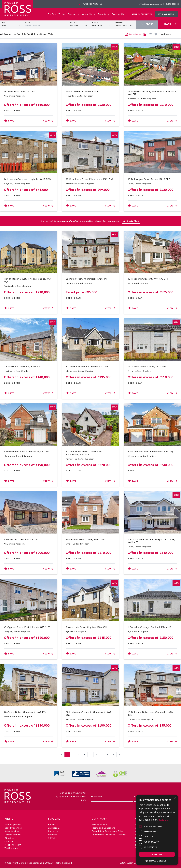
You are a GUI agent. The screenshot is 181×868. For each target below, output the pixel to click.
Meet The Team (13, 845)
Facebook (53, 824)
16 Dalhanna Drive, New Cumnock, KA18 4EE (150, 714)
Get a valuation (166, 14)
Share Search (133, 34)
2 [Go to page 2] (73, 754)
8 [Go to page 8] (108, 754)
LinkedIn (53, 831)
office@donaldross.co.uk (150, 4)
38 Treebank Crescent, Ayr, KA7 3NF (148, 279)
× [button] (175, 798)
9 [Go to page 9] (114, 754)
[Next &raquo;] (119, 754)
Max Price (96, 23)
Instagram (54, 828)
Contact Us (119, 14)
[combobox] (45, 26)
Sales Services (12, 831)
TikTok (52, 838)
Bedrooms (119, 23)
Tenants (104, 14)
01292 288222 (172, 4)
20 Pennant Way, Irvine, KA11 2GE (85, 539)
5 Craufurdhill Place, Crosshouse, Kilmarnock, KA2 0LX (84, 453)
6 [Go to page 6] (96, 754)
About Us (89, 14)
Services (74, 14)
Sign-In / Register (142, 14)
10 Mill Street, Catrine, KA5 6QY (84, 91)
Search (170, 24)
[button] (157, 861)
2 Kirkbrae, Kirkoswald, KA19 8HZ (23, 367)
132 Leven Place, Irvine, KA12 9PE (147, 367)
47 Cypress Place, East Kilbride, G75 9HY (27, 627)
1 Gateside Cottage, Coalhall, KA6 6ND (149, 627)
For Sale (52, 14)
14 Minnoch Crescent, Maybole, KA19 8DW (28, 179)
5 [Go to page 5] (90, 754)
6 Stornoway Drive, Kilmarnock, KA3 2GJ (150, 452)
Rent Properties (13, 828)
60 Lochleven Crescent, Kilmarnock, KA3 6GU (88, 714)
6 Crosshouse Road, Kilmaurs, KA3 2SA (87, 367)
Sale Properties (13, 824)
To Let (62, 14)
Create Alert (131, 221)
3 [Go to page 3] (79, 754)
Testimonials (11, 848)
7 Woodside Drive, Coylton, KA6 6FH (86, 627)
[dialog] (157, 830)
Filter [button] (147, 24)
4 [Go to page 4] (85, 754)
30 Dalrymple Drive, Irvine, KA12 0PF (149, 179)
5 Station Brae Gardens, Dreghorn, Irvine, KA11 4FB (151, 541)
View (48, 121)
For (4, 23)
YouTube (53, 835)
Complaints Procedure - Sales (107, 831)
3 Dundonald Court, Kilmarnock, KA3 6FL (27, 452)
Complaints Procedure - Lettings (109, 835)
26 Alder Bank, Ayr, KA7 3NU (20, 91)
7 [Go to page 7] (102, 754)
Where (28, 23)
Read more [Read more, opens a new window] (163, 820)
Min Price (73, 23)
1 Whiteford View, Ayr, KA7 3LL (22, 539)
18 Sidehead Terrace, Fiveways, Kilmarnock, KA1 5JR (152, 93)
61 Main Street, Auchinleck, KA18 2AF (87, 279)
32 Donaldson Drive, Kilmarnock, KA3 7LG (89, 179)
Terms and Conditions (103, 828)
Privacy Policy (99, 824)
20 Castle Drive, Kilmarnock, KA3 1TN (25, 712)
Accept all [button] (157, 854)
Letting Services (13, 835)
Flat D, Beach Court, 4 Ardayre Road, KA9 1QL (27, 280)
